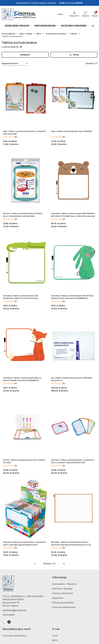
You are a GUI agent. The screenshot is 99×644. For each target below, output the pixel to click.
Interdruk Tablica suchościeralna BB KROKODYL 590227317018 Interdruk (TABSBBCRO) (20, 297)
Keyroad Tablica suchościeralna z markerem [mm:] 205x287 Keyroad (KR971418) (72, 461)
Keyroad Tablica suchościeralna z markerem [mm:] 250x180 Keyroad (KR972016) (24, 543)
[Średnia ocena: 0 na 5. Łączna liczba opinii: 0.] (10, 137)
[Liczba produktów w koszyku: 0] (95, 14)
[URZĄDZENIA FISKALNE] (18, 26)
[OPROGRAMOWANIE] (46, 26)
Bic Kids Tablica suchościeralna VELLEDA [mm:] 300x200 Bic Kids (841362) (23, 215)
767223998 (9, 615)
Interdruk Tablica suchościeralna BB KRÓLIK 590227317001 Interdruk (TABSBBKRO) (72, 297)
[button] (93, 26)
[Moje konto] (74, 14)
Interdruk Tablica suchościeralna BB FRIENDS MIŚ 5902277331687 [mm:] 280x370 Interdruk (73, 215)
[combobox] (15, 63)
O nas (55, 636)
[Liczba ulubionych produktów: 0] (85, 14)
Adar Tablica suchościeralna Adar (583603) (72, 131)
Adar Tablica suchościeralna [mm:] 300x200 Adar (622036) (24, 133)
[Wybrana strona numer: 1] (49, 564)
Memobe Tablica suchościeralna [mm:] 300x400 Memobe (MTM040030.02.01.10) (71, 543)
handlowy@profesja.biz (15, 610)
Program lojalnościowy (64, 607)
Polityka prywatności (63, 602)
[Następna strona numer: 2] (64, 564)
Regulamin (58, 598)
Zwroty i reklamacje (63, 593)
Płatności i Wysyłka (62, 589)
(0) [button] (16, 137)
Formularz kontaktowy (15, 636)
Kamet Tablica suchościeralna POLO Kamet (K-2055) (24, 461)
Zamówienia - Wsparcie (64, 584)
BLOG (55, 640)
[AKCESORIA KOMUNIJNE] (75, 26)
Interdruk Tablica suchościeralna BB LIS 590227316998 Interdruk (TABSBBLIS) (22, 379)
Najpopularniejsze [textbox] (10, 63)
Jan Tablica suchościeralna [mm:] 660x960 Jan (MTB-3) (72, 379)
